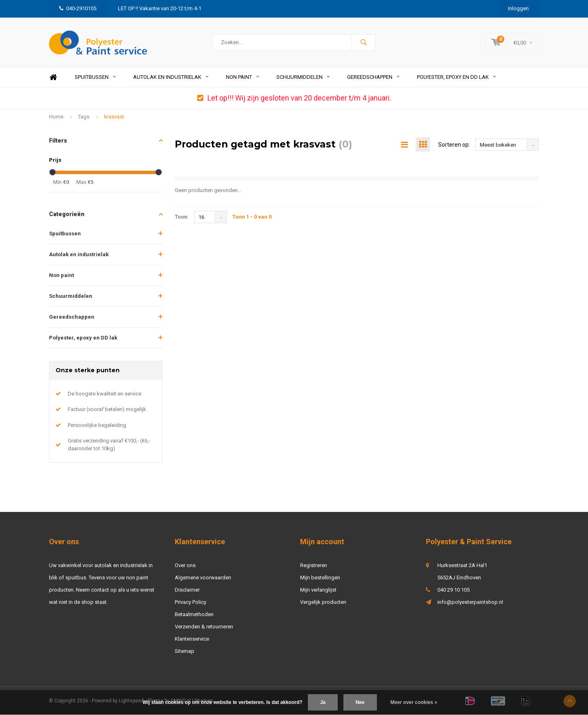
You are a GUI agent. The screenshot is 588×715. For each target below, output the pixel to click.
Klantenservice (192, 639)
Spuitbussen (95, 77)
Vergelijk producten (323, 602)
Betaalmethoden (194, 614)
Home (53, 77)
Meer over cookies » (414, 702)
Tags (84, 117)
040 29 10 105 (453, 590)
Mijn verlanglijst (318, 590)
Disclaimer (187, 590)
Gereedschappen (373, 77)
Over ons (185, 565)
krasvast (114, 117)
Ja (323, 702)
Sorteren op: (454, 145)
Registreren (314, 565)
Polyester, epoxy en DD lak (456, 77)
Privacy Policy (190, 602)
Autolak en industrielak (171, 77)
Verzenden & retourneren (204, 627)
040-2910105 (78, 8)
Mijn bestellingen (320, 578)
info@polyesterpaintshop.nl (470, 602)
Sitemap (185, 651)
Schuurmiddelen (303, 77)
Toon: (182, 217)
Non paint (242, 77)
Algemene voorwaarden (203, 578)
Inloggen (518, 8)
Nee (360, 702)
